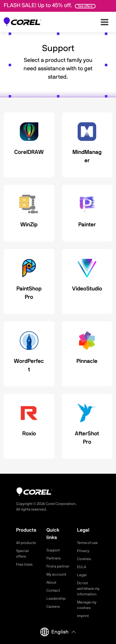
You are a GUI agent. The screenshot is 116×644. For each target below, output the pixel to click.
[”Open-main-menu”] (105, 22)
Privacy (83, 551)
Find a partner (58, 566)
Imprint (83, 616)
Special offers (22, 554)
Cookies (84, 559)
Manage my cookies (87, 605)
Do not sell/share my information (88, 589)
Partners (54, 558)
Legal (82, 575)
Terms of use (87, 543)
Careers (53, 607)
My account (56, 574)
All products (26, 543)
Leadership (56, 598)
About (51, 582)
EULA (82, 567)
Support (53, 550)
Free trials (24, 564)
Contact (53, 590)
